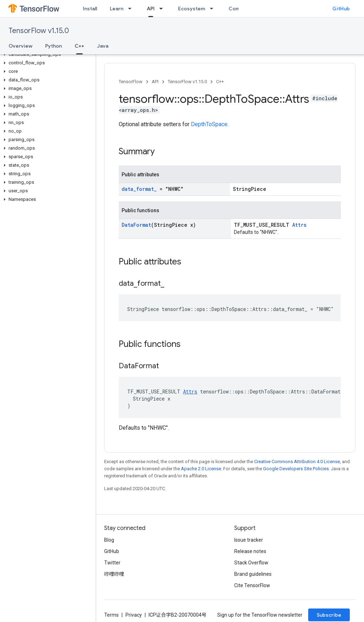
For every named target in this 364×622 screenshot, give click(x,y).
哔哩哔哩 (114, 574)
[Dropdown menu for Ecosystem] (214, 9)
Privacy (134, 615)
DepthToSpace (209, 124)
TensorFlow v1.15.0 (39, 31)
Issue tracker (249, 540)
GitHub (341, 9)
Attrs (299, 225)
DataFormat (136, 225)
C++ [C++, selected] (79, 46)
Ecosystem (192, 9)
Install (90, 9)
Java (103, 46)
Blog (109, 540)
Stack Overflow (251, 563)
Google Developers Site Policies (296, 469)
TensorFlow (131, 82)
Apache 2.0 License (201, 469)
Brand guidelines (253, 574)
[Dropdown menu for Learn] (132, 9)
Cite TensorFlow (252, 585)
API (155, 82)
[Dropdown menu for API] (163, 9)
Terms (111, 615)
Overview (20, 46)
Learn (117, 9)
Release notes (250, 551)
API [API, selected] (151, 9)
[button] (46, 54)
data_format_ (139, 189)
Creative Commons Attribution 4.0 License (297, 462)
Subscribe (329, 615)
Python (53, 46)
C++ (220, 82)
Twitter (112, 563)
